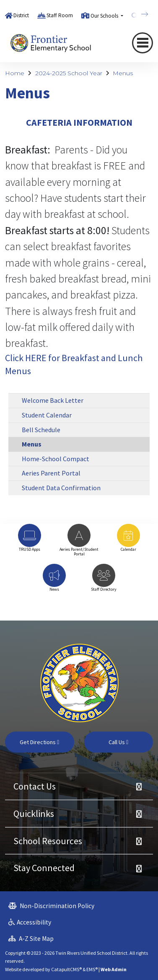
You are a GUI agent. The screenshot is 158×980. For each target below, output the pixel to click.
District (21, 15)
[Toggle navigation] (142, 43)
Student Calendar (47, 415)
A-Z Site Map (31, 939)
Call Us (118, 742)
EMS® (92, 969)
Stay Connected (44, 868)
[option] (30, 542)
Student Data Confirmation (61, 488)
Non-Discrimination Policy (51, 906)
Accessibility (30, 922)
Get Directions (39, 742)
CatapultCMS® (66, 969)
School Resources (48, 841)
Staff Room (60, 15)
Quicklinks (34, 814)
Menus (123, 73)
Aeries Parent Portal (51, 473)
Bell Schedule (41, 430)
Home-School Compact (56, 459)
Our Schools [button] (105, 16)
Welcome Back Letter (53, 400)
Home (15, 73)
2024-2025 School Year (69, 73)
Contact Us (35, 786)
